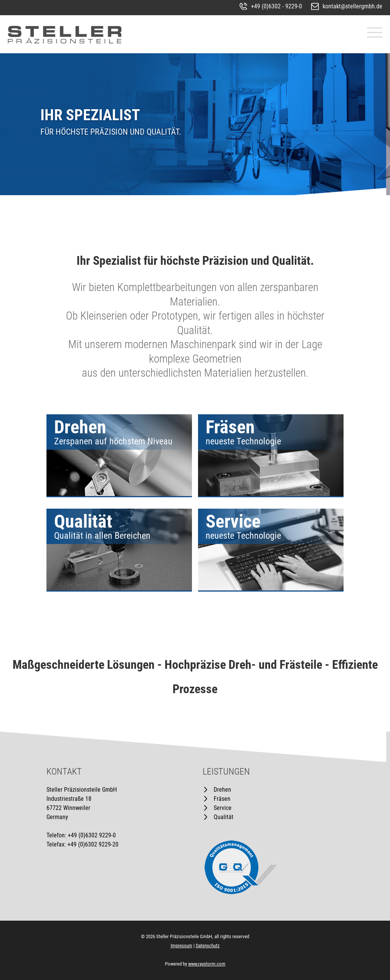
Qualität (224, 817)
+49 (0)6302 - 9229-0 (277, 6)
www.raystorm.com (207, 964)
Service (223, 808)
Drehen (222, 790)
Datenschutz (208, 946)
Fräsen (222, 799)
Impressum (181, 946)
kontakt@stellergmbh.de (352, 6)
